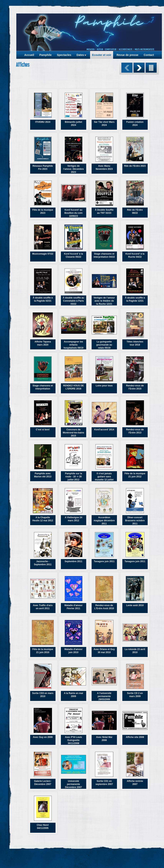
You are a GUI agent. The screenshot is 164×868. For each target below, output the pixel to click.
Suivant (139, 68)
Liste (151, 68)
